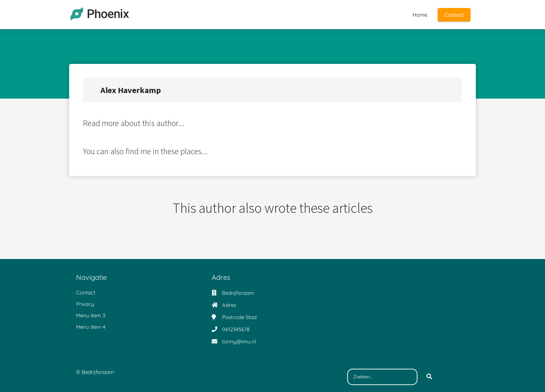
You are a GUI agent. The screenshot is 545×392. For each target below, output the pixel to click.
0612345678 (236, 329)
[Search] (429, 377)
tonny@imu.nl (239, 341)
